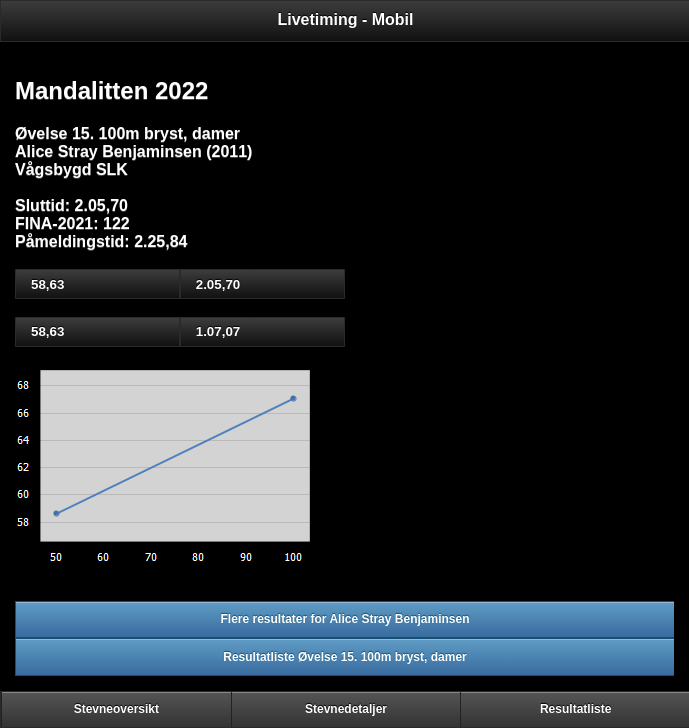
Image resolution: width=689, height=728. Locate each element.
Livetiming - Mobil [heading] (346, 19)
